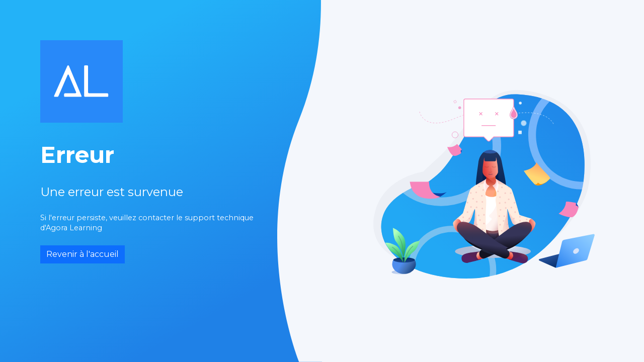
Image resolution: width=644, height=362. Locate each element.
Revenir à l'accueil (83, 254)
